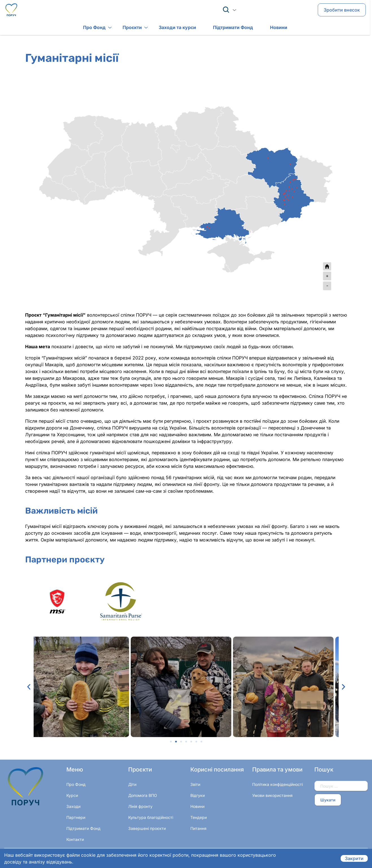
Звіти (195, 784)
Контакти (75, 839)
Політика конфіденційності (278, 784)
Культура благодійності (151, 817)
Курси (72, 795)
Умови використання (272, 795)
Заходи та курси (168, 28)
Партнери (76, 817)
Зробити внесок (342, 10)
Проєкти (123, 28)
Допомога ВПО (143, 795)
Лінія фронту (140, 806)
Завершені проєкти (147, 828)
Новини (270, 28)
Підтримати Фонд (224, 28)
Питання (198, 828)
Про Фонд (85, 28)
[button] (29, 687)
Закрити (354, 858)
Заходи (73, 806)
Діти (132, 784)
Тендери (199, 817)
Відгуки (198, 795)
